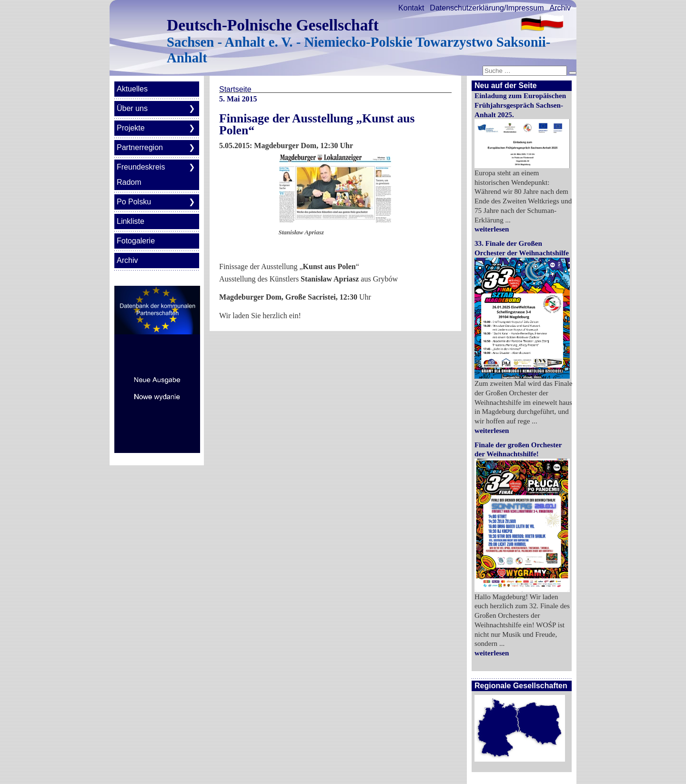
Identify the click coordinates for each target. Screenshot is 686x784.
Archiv (560, 8)
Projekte (131, 128)
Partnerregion (140, 147)
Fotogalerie (136, 241)
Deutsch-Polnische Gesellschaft (273, 25)
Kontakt (411, 8)
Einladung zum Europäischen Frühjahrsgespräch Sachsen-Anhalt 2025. (520, 105)
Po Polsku (134, 202)
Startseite (235, 89)
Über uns (132, 108)
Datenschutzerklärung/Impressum (487, 8)
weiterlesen (492, 229)
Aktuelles (132, 89)
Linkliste (131, 221)
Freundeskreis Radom (141, 175)
